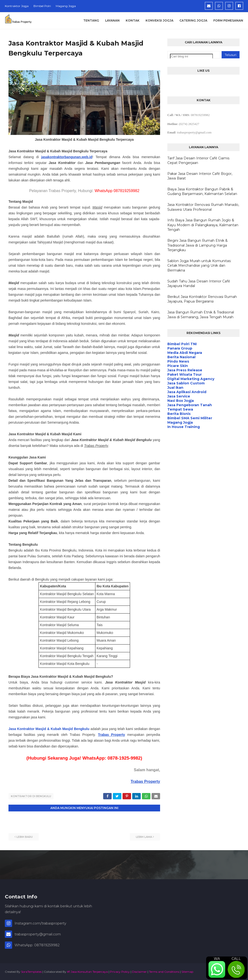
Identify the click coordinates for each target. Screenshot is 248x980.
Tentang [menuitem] (91, 20)
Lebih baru (25, 836)
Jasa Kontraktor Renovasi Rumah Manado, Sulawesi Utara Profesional (203, 207)
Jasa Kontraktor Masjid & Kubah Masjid (41, 729)
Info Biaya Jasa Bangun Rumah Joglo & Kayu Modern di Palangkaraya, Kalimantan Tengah (203, 225)
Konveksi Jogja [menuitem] (159, 20)
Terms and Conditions (164, 971)
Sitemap (187, 971)
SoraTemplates (31, 971)
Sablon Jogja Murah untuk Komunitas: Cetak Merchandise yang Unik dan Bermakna (199, 266)
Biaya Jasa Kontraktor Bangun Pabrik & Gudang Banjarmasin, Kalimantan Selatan (202, 192)
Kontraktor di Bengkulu (31, 796)
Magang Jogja (66, 6)
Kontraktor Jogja (17, 6)
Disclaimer (139, 971)
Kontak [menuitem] (133, 20)
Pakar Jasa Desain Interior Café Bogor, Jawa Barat (200, 176)
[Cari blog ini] (191, 56)
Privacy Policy (120, 971)
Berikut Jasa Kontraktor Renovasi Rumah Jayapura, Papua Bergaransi (202, 299)
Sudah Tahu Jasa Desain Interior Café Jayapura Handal (199, 284)
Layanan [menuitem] (112, 20)
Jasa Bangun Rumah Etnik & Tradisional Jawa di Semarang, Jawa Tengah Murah (201, 315)
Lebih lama (144, 836)
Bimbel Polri (42, 6)
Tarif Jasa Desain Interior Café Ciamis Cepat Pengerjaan (198, 161)
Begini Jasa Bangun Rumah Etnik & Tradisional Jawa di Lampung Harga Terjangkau (198, 245)
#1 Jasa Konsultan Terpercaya (87, 971)
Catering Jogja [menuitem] (193, 20)
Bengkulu (82, 729)
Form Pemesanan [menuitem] (228, 20)
